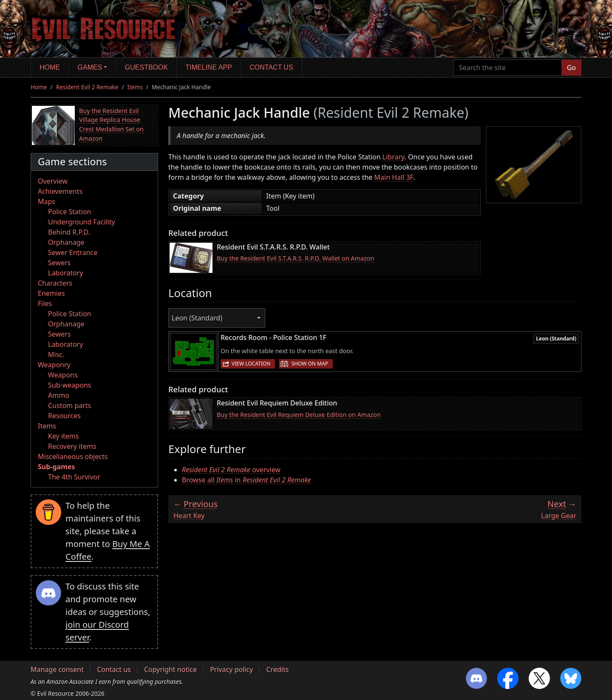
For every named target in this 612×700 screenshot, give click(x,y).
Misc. (56, 354)
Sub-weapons (69, 385)
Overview (53, 181)
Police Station (70, 212)
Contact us (271, 67)
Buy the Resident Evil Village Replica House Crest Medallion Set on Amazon (111, 125)
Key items (63, 436)
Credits (277, 669)
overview (231, 470)
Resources (64, 416)
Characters (55, 283)
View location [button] (251, 364)
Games (90, 67)
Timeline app (209, 67)
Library (394, 157)
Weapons (63, 375)
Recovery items (72, 446)
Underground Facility (82, 222)
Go (571, 68)
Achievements (60, 191)
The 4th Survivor (74, 477)
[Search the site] (508, 68)
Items (135, 87)
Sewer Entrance (73, 252)
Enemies (51, 293)
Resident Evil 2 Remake (87, 87)
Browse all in (246, 480)
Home (50, 67)
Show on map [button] (309, 364)
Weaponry (54, 365)
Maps (47, 201)
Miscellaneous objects (73, 456)
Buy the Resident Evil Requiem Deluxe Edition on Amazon (299, 415)
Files (45, 303)
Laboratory (65, 273)
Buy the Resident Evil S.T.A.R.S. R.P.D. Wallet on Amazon (295, 258)
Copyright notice (170, 669)
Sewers (59, 263)
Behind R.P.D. (69, 232)
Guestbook (146, 67)
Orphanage (66, 242)
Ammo (59, 395)
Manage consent (57, 669)
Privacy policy (231, 669)
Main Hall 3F (394, 177)
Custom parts (69, 405)
